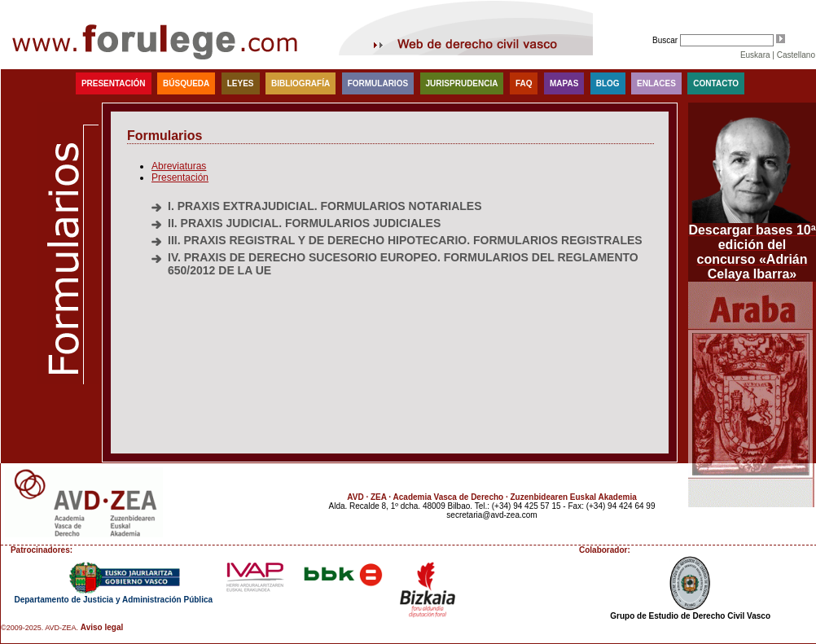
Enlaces (656, 83)
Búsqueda (186, 83)
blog (608, 83)
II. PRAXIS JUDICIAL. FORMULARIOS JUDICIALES (304, 223)
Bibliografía (301, 83)
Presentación (114, 83)
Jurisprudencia (462, 83)
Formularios (378, 83)
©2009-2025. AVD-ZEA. (39, 628)
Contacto (716, 83)
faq (524, 83)
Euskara (755, 55)
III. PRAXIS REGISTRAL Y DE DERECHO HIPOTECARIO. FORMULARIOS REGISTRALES (405, 240)
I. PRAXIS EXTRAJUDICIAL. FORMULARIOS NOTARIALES (325, 206)
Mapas (564, 83)
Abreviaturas (179, 166)
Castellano (796, 55)
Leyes (241, 83)
